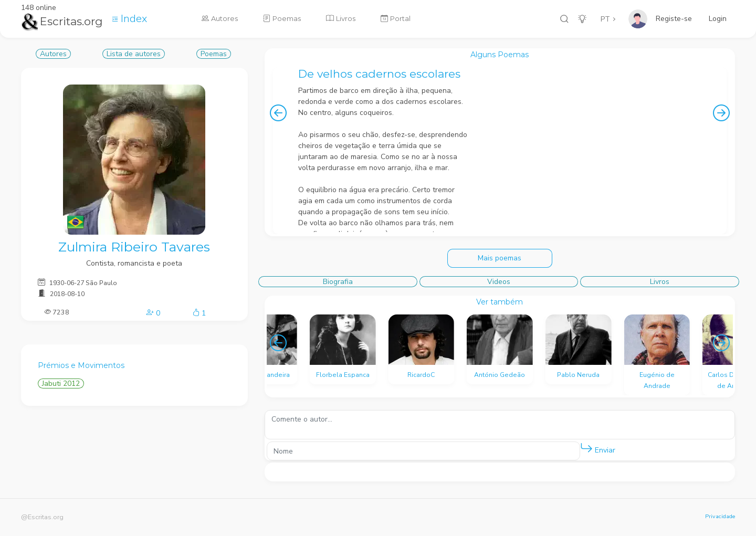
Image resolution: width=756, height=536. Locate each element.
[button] (586, 448)
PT (605, 19)
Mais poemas (500, 258)
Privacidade (720, 516)
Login (718, 19)
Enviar (598, 448)
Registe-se (674, 19)
